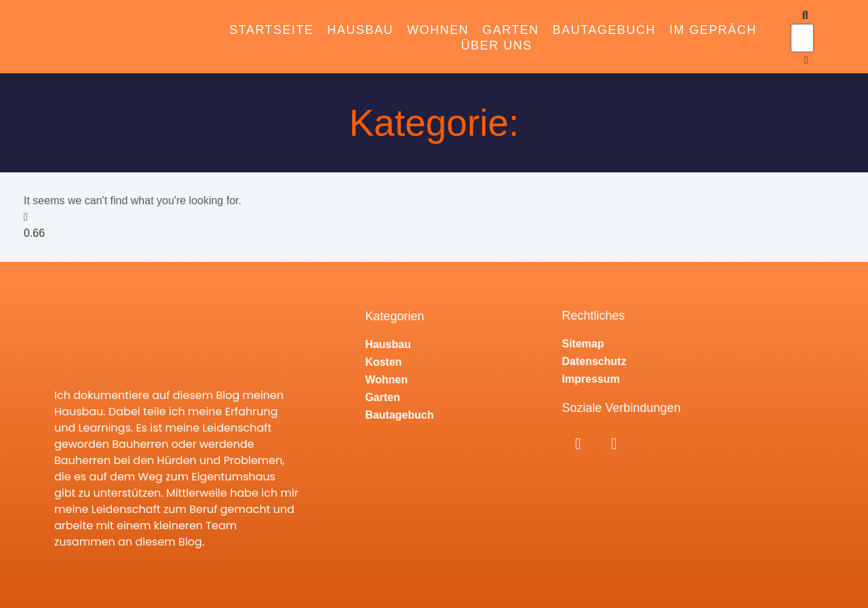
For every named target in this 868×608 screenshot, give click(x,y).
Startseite (271, 30)
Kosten (383, 362)
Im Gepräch (713, 30)
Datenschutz (594, 361)
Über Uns (497, 45)
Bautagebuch (604, 30)
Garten (511, 30)
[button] (800, 16)
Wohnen (438, 30)
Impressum (591, 379)
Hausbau (361, 30)
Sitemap (583, 344)
